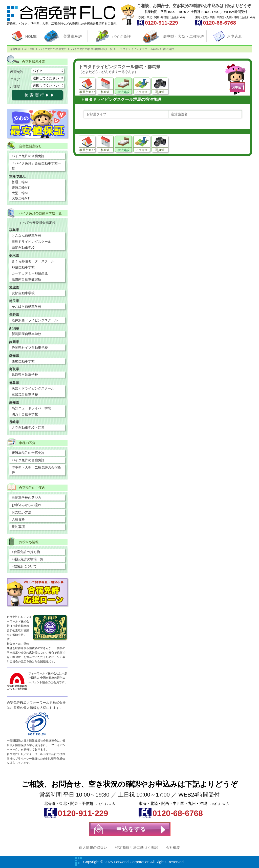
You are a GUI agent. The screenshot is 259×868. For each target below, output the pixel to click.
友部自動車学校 (23, 293)
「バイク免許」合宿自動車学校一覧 (36, 166)
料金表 (105, 92)
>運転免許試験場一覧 (27, 559)
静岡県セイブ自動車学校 (30, 348)
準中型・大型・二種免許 (184, 36)
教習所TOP (87, 92)
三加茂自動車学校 (25, 394)
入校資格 (18, 519)
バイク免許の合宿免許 (28, 156)
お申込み (234, 36)
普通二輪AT (20, 182)
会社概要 (173, 847)
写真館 (160, 92)
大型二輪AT (20, 193)
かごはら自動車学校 (26, 307)
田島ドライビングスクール (31, 242)
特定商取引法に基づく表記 (137, 847)
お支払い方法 (21, 512)
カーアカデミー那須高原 (30, 273)
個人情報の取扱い (93, 847)
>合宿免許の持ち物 (26, 552)
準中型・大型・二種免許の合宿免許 (36, 470)
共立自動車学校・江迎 (28, 428)
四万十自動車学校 (25, 414)
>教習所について (24, 566)
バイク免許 (121, 36)
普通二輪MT (21, 188)
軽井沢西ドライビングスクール (35, 320)
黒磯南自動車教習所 (26, 279)
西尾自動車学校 (23, 361)
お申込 (236, 87)
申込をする (131, 829)
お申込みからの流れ (26, 505)
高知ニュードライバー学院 (31, 408)
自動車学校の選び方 (26, 498)
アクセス (142, 92)
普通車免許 (73, 36)
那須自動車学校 (23, 267)
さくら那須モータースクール (33, 261)
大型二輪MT (21, 198)
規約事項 (18, 527)
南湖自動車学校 (23, 248)
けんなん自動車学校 (26, 236)
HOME (31, 36)
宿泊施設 (123, 92)
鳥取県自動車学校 (25, 375)
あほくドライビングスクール (33, 388)
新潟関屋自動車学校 (26, 334)
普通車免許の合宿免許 (28, 453)
